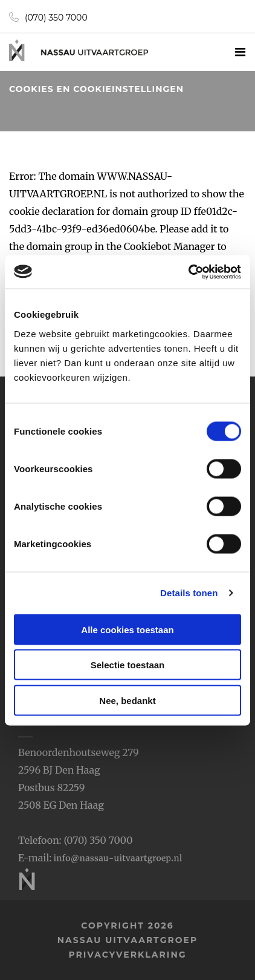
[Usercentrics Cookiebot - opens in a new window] (188, 272)
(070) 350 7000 (48, 18)
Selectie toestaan (128, 665)
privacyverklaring (127, 955)
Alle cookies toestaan (127, 629)
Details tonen (189, 593)
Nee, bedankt (127, 700)
